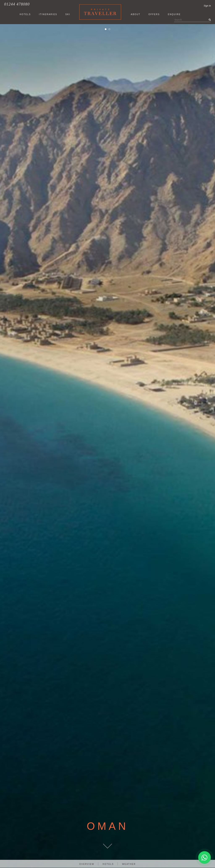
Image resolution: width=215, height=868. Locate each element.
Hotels (108, 864)
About (136, 14)
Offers (154, 14)
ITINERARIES (48, 14)
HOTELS (25, 14)
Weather (129, 864)
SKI (68, 14)
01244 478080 (17, 4)
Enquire (174, 14)
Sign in (207, 6)
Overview (87, 864)
